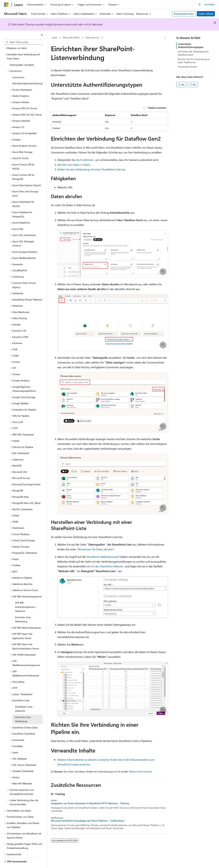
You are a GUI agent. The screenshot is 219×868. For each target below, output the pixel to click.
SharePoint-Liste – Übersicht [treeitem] (24, 699)
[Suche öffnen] (200, 5)
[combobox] (23, 42)
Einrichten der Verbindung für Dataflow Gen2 (193, 53)
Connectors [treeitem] (18, 68)
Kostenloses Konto (184, 14)
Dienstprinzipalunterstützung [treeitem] (27, 74)
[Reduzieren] (42, 35)
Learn (54, 37)
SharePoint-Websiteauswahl (103, 557)
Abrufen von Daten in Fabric (74, 165)
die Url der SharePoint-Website (105, 566)
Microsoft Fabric (71, 37)
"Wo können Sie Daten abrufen (95, 549)
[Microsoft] (6, 5)
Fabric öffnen (206, 14)
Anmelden (210, 4)
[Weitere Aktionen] (165, 38)
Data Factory (92, 37)
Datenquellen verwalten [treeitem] (22, 55)
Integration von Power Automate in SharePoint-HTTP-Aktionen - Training (90, 803)
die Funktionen (85, 160)
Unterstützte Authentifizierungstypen (191, 45)
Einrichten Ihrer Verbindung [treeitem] (23, 610)
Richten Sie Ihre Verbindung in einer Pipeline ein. (194, 61)
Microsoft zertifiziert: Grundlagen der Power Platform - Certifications (88, 821)
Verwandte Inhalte (187, 67)
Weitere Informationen (141, 772)
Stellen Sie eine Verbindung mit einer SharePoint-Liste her (91, 169)
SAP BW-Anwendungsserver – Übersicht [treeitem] (26, 597)
